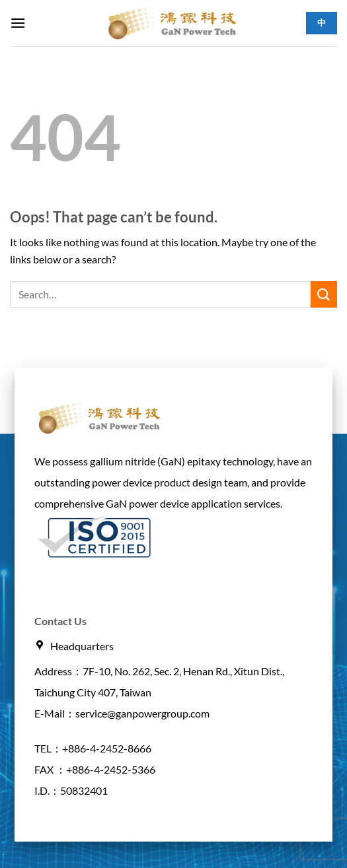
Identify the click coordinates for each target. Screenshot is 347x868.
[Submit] (324, 294)
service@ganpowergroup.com (142, 713)
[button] (18, 23)
